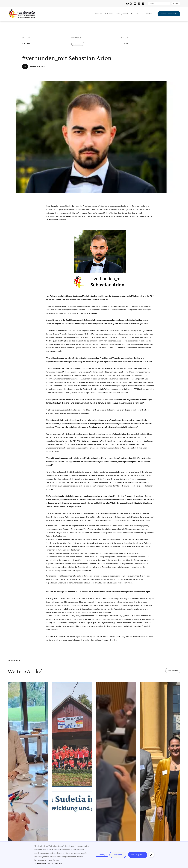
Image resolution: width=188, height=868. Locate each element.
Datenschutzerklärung (44, 863)
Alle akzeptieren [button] (138, 855)
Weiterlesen (37, 66)
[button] (151, 855)
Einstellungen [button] (102, 855)
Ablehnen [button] (118, 855)
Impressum (59, 863)
